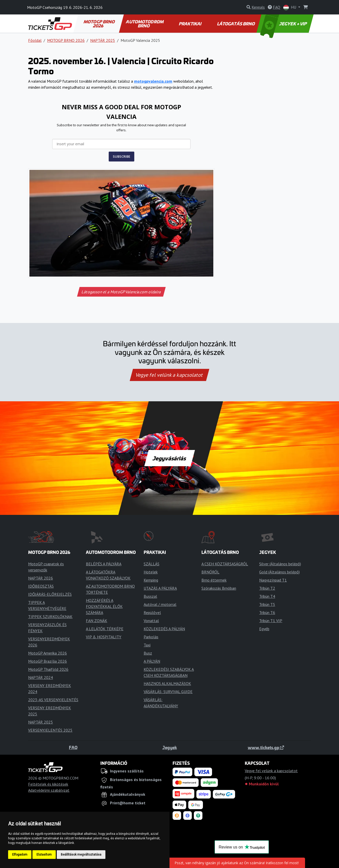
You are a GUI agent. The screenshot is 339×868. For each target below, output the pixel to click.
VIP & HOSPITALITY (104, 637)
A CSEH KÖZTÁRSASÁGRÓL (225, 564)
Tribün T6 (267, 612)
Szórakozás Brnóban (219, 588)
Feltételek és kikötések (48, 784)
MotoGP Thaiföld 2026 (48, 669)
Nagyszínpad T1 (273, 580)
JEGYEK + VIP (284, 24)
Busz (148, 653)
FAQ (73, 747)
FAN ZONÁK (97, 621)
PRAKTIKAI (190, 24)
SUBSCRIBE (121, 156)
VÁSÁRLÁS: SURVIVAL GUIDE (168, 692)
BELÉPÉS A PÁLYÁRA (104, 564)
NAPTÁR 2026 (41, 578)
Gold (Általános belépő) (279, 572)
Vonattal (151, 621)
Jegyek (170, 747)
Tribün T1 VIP (271, 621)
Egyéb (264, 629)
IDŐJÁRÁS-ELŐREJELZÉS (50, 594)
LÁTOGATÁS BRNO (236, 24)
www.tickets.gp (266, 747)
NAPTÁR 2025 (103, 40)
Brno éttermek (214, 580)
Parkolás (151, 637)
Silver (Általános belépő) (280, 564)
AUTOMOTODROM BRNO (145, 24)
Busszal (150, 596)
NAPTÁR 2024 (41, 677)
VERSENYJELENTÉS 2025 (50, 730)
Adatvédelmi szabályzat (49, 790)
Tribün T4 (267, 596)
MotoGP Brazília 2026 (48, 661)
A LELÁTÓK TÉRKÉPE (105, 629)
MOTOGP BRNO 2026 (99, 24)
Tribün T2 (267, 588)
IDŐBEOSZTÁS (41, 586)
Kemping (151, 580)
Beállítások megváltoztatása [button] (81, 855)
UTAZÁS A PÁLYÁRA (160, 588)
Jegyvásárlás (169, 458)
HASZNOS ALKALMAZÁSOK (167, 683)
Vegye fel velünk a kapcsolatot (169, 375)
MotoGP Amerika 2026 (48, 653)
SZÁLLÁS (152, 564)
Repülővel (152, 612)
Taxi (147, 645)
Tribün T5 (267, 604)
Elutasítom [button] (44, 855)
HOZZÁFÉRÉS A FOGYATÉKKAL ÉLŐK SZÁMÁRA (104, 606)
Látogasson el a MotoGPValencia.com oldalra (121, 292)
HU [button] (290, 7)
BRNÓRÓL (210, 572)
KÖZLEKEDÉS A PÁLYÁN (164, 629)
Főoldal (35, 40)
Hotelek (151, 572)
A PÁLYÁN (152, 661)
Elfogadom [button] (20, 855)
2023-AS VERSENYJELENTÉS (53, 700)
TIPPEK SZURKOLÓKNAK (50, 617)
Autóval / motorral (160, 604)
